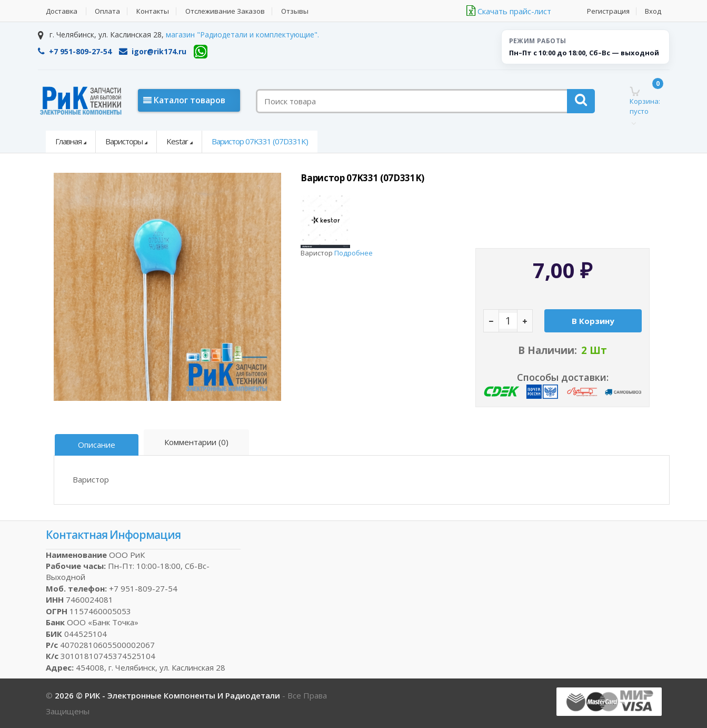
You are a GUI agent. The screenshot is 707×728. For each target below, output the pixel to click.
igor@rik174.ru (153, 51)
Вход (654, 11)
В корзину (593, 321)
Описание (97, 445)
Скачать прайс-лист (509, 11)
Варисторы (124, 141)
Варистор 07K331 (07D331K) (260, 141)
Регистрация (608, 11)
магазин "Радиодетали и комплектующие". (242, 35)
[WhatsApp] (201, 52)
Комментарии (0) (197, 442)
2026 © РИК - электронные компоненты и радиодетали (168, 695)
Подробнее (354, 253)
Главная (68, 141)
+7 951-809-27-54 (75, 51)
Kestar (177, 141)
